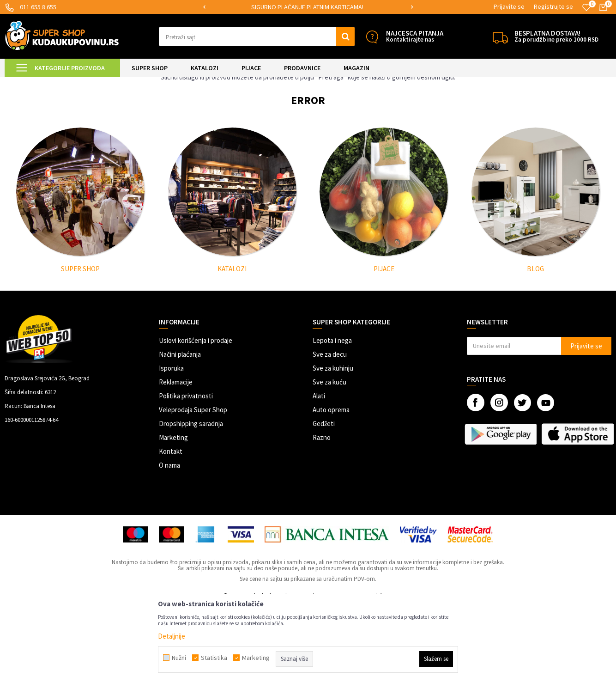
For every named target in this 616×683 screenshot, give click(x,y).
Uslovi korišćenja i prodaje (196, 418)
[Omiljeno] (586, 7)
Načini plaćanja (180, 431)
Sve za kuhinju (333, 445)
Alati (319, 473)
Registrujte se (553, 6)
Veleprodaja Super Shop (193, 487)
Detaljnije (172, 636)
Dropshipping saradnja (191, 501)
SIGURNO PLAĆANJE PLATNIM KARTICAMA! (307, 7)
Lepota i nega (332, 418)
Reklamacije (176, 459)
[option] (308, 7)
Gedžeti (324, 501)
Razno (322, 515)
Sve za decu (330, 431)
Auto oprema (331, 487)
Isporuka (171, 445)
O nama (169, 542)
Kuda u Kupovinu (26, 83)
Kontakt (171, 528)
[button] (257, 37)
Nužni (179, 658)
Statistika (214, 658)
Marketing (173, 515)
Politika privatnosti (186, 473)
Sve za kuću (329, 459)
